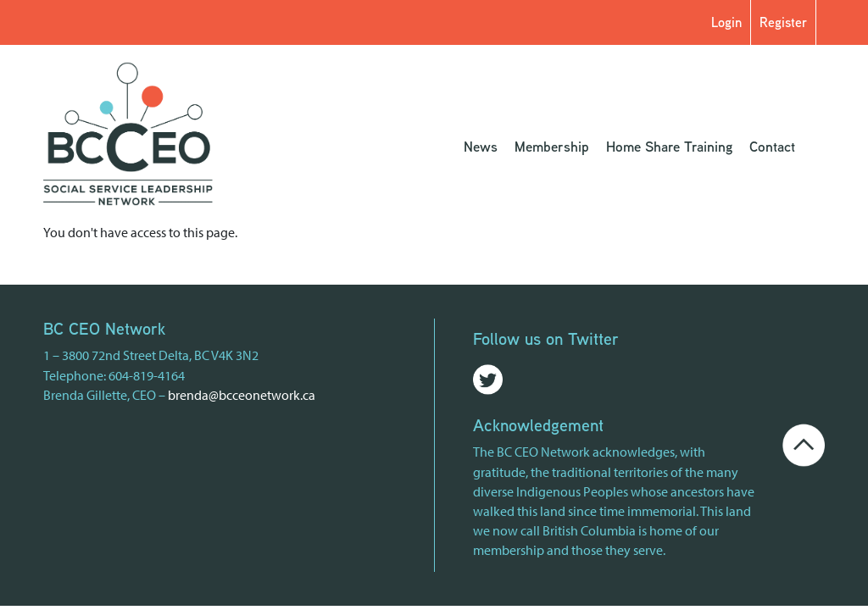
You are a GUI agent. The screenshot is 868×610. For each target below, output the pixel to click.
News (481, 146)
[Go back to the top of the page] (803, 443)
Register (783, 22)
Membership (552, 146)
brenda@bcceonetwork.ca (242, 395)
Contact (772, 146)
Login (726, 22)
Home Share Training (669, 146)
